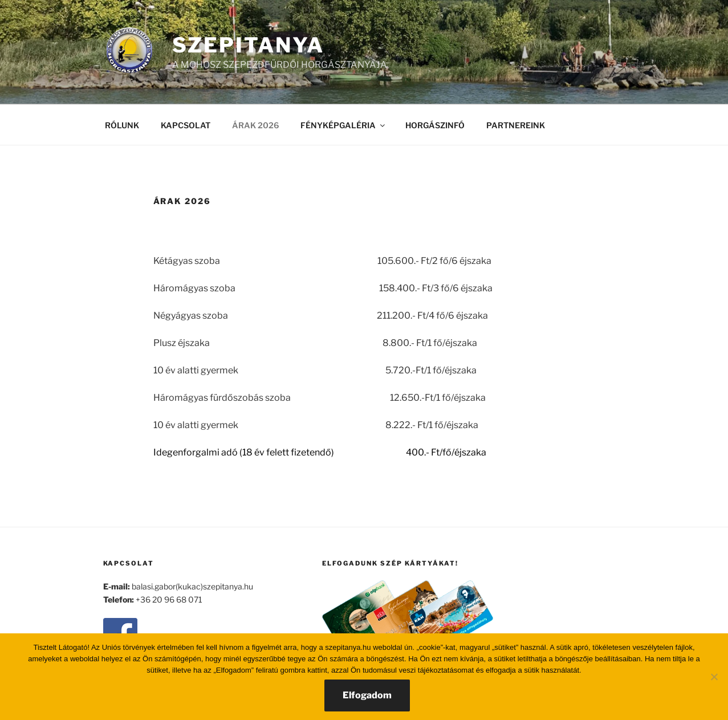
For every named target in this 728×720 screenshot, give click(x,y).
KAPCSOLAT (186, 125)
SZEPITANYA (249, 45)
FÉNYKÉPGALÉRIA (343, 125)
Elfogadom (367, 695)
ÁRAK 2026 (255, 125)
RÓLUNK (122, 125)
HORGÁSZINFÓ (435, 125)
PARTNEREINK (516, 125)
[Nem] (714, 677)
